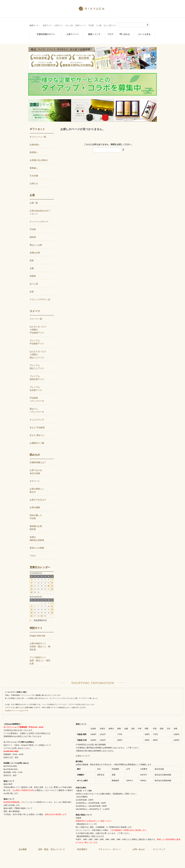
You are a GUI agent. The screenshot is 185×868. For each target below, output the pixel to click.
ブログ (108, 33)
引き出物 (34, 171)
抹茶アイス (47, 25)
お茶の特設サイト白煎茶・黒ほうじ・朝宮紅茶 (40, 642)
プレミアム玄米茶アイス (36, 384)
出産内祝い (35, 140)
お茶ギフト (59, 25)
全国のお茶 (35, 248)
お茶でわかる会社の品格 (36, 468)
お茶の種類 (35, 503)
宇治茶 (91, 25)
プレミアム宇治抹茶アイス (37, 338)
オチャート (35, 477)
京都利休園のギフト (43, 33)
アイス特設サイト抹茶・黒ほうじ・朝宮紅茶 (40, 656)
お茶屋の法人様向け (39, 156)
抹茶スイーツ (81, 25)
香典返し (34, 164)
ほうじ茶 (69, 25)
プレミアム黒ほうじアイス (37, 363)
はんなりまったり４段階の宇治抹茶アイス (38, 325)
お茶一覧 (34, 199)
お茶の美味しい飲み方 (37, 486)
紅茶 (32, 287)
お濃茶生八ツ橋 (37, 439)
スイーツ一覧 (36, 314)
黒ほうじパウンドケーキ (37, 406)
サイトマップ (159, 845)
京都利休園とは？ (38, 458)
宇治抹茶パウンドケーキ (37, 395)
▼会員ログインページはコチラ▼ (16, 706)
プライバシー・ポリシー (110, 845)
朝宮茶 (33, 233)
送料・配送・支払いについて (52, 845)
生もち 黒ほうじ (37, 431)
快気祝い (34, 148)
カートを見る (146, 33)
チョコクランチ (37, 415)
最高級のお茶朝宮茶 (36, 523)
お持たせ (34, 179)
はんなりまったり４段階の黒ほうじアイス (38, 350)
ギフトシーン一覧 (38, 133)
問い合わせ (125, 33)
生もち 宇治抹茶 (37, 423)
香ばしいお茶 (36, 241)
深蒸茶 (33, 272)
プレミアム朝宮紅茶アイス (37, 374)
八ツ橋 (99, 25)
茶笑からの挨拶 (37, 544)
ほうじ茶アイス (110, 25)
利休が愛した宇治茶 (36, 513)
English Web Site (38, 631)
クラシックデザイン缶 (40, 295)
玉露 (32, 264)
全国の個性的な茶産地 (37, 534)
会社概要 (23, 845)
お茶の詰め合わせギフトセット (40, 208)
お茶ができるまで (38, 496)
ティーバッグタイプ (39, 217)
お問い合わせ (139, 845)
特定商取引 (82, 845)
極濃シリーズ (90, 33)
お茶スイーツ (68, 33)
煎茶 (32, 256)
